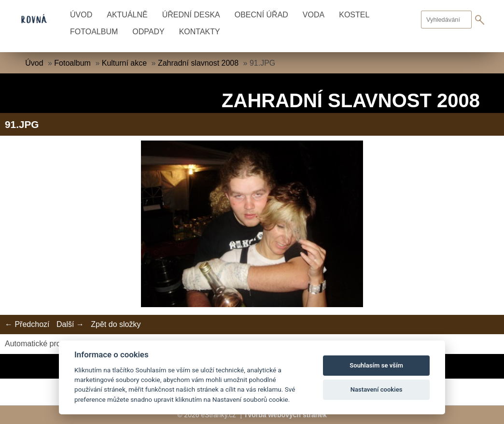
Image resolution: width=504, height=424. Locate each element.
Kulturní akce (124, 63)
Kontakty (200, 32)
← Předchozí (27, 324)
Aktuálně (127, 15)
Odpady (148, 32)
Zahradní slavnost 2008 (198, 63)
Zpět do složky (116, 324)
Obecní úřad (261, 15)
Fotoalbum (94, 32)
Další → (70, 324)
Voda (314, 15)
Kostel (354, 15)
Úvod (81, 15)
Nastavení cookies (377, 389)
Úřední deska (191, 15)
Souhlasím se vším (376, 365)
